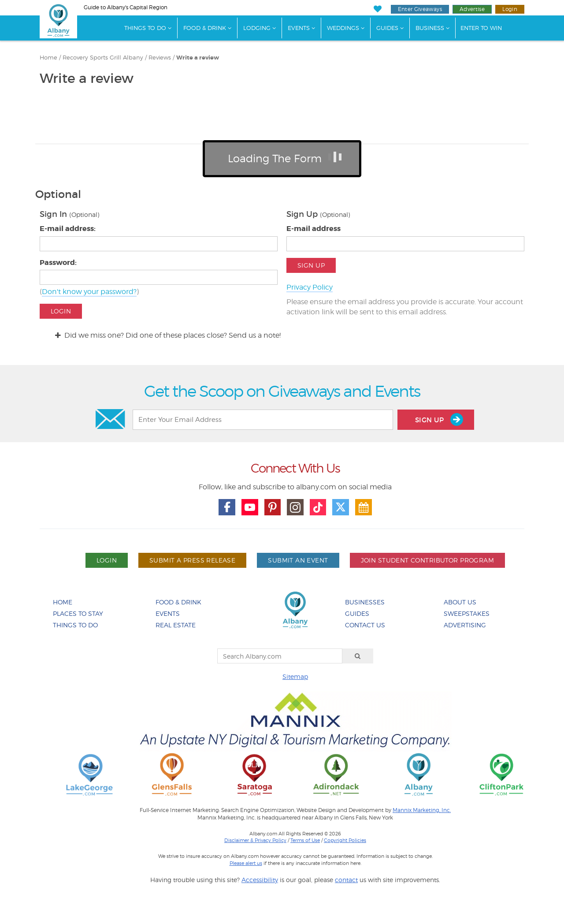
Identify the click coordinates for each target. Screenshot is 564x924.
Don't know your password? (89, 292)
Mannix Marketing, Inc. (422, 810)
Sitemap (295, 676)
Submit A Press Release (192, 560)
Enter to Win (481, 28)
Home (48, 58)
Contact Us (365, 625)
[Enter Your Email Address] (263, 420)
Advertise (472, 9)
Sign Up (311, 265)
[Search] (358, 656)
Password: (58, 263)
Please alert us (246, 863)
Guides (387, 28)
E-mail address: (68, 229)
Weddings (343, 28)
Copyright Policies (345, 840)
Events (299, 28)
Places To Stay (78, 613)
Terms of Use (305, 840)
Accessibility (260, 880)
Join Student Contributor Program (427, 560)
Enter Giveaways (420, 9)
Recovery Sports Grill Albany (103, 58)
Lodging (257, 28)
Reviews (160, 58)
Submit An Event (298, 560)
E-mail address (314, 229)
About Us (460, 602)
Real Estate (176, 625)
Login (510, 9)
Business (430, 28)
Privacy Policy (310, 287)
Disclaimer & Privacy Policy (255, 840)
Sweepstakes (467, 613)
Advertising (465, 625)
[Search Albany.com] (280, 656)
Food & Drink (205, 28)
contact (346, 880)
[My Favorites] (377, 9)
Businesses (365, 602)
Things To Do (145, 28)
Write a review (198, 58)
